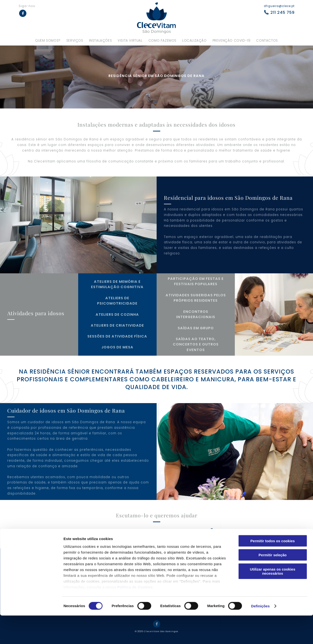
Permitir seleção (273, 583)
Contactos (267, 41)
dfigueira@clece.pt (279, 6)
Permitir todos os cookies (272, 569)
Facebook (23, 13)
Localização (195, 41)
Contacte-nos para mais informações (155, 532)
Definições (260, 634)
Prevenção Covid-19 (232, 41)
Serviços (75, 41)
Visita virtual (130, 41)
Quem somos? (48, 41)
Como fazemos (162, 41)
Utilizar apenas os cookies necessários (273, 600)
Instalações (101, 41)
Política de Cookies (135, 616)
